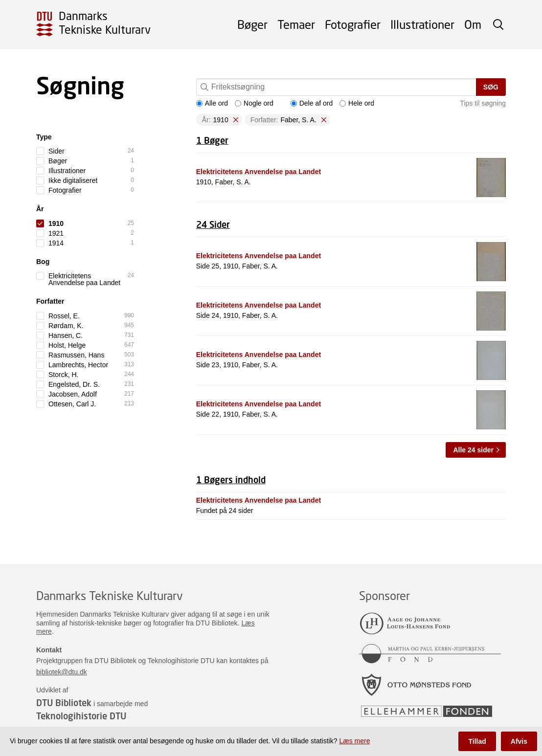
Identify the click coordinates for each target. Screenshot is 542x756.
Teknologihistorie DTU (81, 716)
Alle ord (212, 103)
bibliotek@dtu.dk (62, 672)
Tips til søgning (483, 103)
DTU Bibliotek (64, 703)
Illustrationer (422, 24)
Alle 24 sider (473, 450)
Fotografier (353, 24)
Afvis (519, 741)
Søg (491, 87)
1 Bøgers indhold (231, 480)
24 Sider (213, 224)
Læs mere (354, 741)
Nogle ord (254, 103)
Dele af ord (312, 103)
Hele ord (357, 103)
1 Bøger (212, 140)
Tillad (477, 741)
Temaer (296, 24)
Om (473, 24)
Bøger (252, 24)
